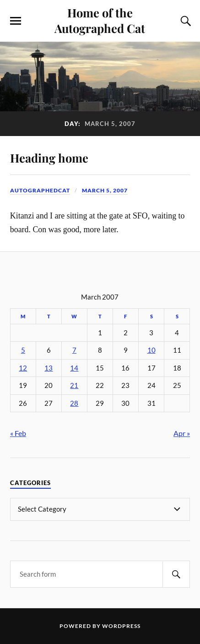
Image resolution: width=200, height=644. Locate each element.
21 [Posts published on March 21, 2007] (74, 385)
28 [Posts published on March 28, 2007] (74, 403)
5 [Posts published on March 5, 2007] (23, 350)
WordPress (121, 626)
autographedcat (40, 190)
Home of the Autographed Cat (100, 20)
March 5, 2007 (105, 190)
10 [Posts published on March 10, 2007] (151, 350)
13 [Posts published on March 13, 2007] (49, 368)
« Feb (18, 433)
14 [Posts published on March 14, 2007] (74, 368)
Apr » (182, 433)
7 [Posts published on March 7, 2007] (74, 350)
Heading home (49, 158)
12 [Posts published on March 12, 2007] (23, 368)
